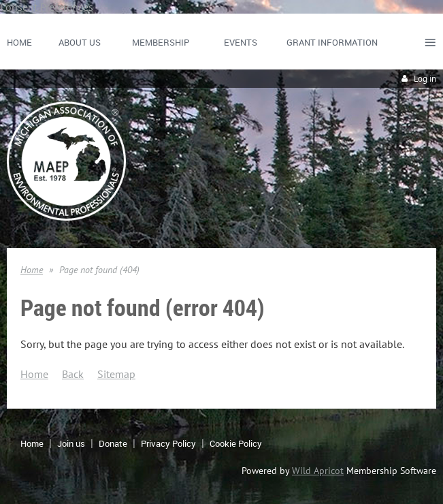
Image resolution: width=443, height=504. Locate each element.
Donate (113, 443)
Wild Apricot (318, 471)
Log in (425, 79)
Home (32, 270)
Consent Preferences (47, 7)
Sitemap (116, 374)
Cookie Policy (236, 443)
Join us (71, 443)
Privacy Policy (168, 443)
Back (73, 374)
